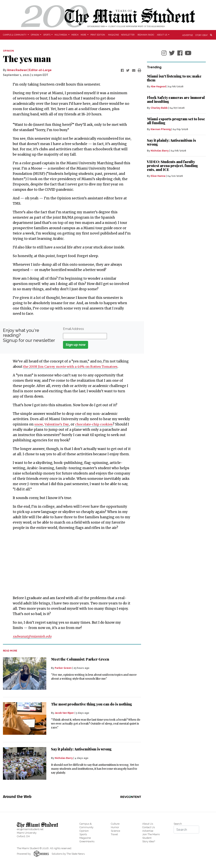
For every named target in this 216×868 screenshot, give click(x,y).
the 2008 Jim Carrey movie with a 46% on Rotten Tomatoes (73, 367)
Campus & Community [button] (15, 35)
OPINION (8, 51)
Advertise (188, 35)
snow (39, 424)
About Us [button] (162, 35)
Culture (115, 824)
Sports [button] (47, 35)
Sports (83, 834)
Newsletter (128, 35)
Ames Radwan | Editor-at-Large (29, 70)
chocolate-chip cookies (96, 424)
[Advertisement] (70, 563)
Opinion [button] (35, 35)
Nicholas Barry (64, 758)
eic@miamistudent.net (30, 829)
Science (115, 831)
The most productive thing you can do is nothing (92, 704)
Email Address (73, 329)
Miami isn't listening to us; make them (174, 78)
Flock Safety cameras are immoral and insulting (176, 99)
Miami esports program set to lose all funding (176, 121)
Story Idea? (201, 35)
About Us (148, 824)
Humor (115, 827)
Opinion (84, 831)
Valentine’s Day (58, 424)
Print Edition (98, 35)
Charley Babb (159, 108)
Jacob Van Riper (64, 713)
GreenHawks (87, 841)
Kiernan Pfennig (161, 129)
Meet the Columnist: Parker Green (80, 659)
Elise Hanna (158, 176)
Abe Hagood (158, 87)
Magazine (113, 35)
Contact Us (149, 827)
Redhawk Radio (146, 35)
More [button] (84, 35)
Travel (114, 834)
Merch (75, 35)
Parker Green (63, 668)
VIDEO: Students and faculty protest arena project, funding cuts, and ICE (172, 166)
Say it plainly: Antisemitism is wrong (81, 749)
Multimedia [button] (61, 35)
